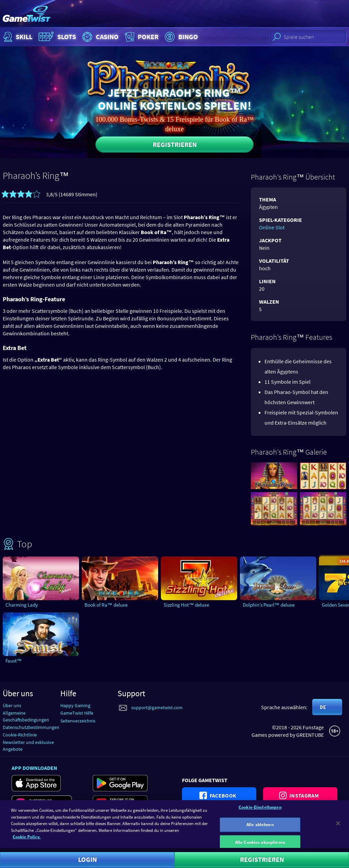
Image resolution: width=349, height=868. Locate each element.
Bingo (180, 37)
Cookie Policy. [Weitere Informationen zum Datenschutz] (27, 840)
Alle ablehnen (260, 828)
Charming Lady (22, 605)
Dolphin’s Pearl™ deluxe (269, 605)
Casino (100, 37)
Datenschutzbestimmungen (31, 727)
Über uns (12, 705)
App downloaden (34, 768)
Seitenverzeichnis (78, 721)
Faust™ (14, 661)
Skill (17, 37)
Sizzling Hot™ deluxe (186, 605)
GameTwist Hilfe (77, 713)
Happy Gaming (75, 705)
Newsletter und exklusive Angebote (28, 745)
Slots (56, 37)
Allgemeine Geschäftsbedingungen (26, 716)
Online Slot (272, 227)
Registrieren (175, 144)
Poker (141, 37)
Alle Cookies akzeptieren (260, 846)
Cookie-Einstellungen (260, 811)
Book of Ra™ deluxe (106, 605)
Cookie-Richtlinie (20, 735)
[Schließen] (338, 827)
